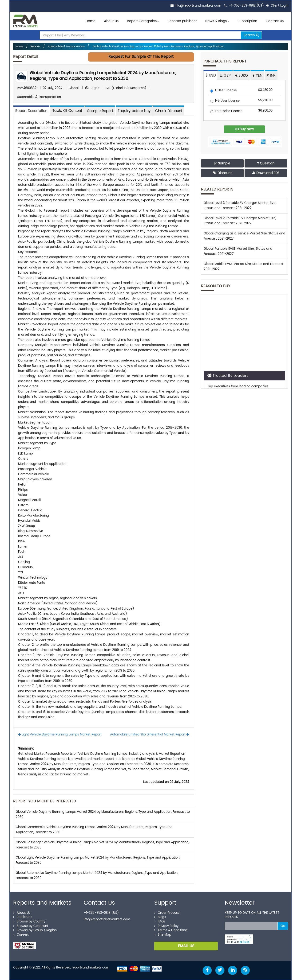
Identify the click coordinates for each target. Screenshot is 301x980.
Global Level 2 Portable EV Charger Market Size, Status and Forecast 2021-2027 (240, 221)
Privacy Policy (166, 926)
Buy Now (244, 129)
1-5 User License (225, 101)
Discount (222, 173)
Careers (21, 935)
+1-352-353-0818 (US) (246, 6)
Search (251, 35)
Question (266, 163)
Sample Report (100, 111)
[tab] (67, 111)
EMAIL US (186, 946)
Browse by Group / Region (35, 930)
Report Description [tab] (31, 111)
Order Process (167, 913)
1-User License (224, 91)
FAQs (160, 922)
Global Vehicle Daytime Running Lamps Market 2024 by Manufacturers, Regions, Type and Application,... (158, 47)
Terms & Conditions (171, 930)
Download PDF (266, 173)
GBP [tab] (226, 76)
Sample (222, 163)
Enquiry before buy (134, 111)
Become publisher (182, 21)
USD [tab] (211, 76)
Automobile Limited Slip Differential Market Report (150, 735)
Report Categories (142, 21)
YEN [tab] (257, 76)
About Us (111, 21)
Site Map (163, 935)
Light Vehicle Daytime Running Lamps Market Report (60, 735)
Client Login (277, 6)
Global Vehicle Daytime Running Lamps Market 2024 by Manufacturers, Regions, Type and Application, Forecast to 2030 (103, 76)
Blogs (160, 917)
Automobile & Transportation (66, 47)
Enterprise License (226, 111)
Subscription (247, 21)
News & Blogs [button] (217, 21)
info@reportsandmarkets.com (198, 6)
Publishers (23, 917)
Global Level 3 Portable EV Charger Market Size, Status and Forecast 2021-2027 (240, 206)
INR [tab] (271, 76)
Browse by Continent (31, 926)
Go (283, 926)
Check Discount (169, 111)
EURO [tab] (242, 76)
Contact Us (275, 21)
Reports (36, 47)
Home (91, 21)
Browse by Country (29, 922)
